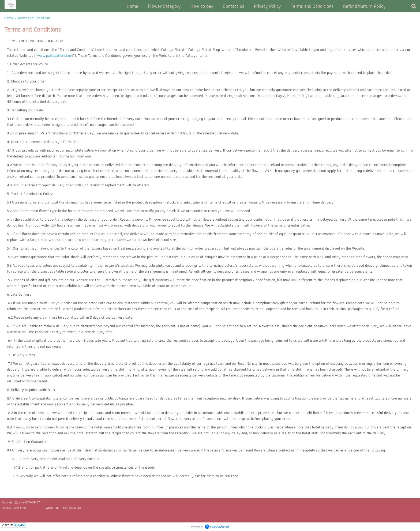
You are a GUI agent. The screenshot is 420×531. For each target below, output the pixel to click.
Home (9, 18)
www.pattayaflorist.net (55, 55)
